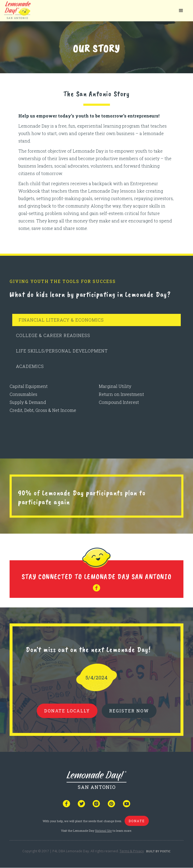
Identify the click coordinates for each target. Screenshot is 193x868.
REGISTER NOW (129, 711)
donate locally (67, 711)
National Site (103, 831)
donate (137, 821)
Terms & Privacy (132, 851)
